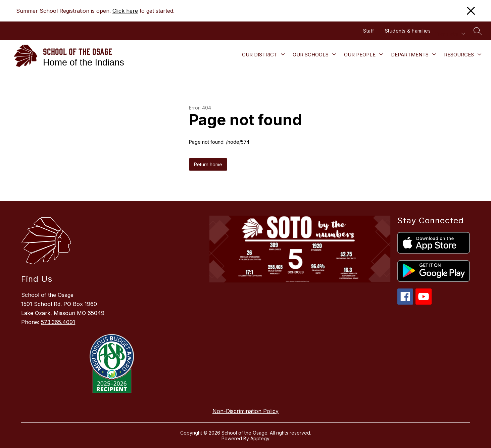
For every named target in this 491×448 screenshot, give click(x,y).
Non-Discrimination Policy (245, 411)
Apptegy (260, 438)
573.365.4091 (58, 322)
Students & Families (408, 31)
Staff (369, 31)
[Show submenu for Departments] (410, 55)
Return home (208, 164)
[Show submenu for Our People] (360, 55)
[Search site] (478, 31)
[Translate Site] (450, 34)
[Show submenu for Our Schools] (311, 55)
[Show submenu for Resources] (459, 55)
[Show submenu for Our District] (260, 55)
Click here (125, 11)
